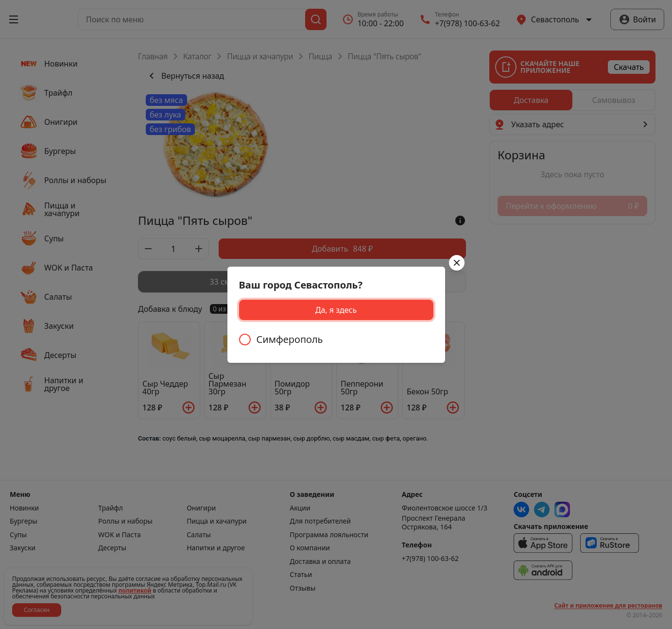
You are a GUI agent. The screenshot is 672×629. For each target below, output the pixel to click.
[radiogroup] (336, 340)
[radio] (336, 340)
